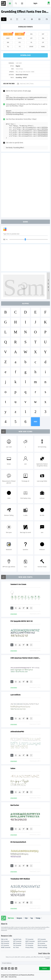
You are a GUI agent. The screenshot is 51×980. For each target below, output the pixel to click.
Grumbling (19, 78)
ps (31, 42)
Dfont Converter (42, 945)
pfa (43, 38)
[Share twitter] (9, 968)
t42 (8, 47)
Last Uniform (15, 695)
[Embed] (27, 608)
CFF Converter (5, 945)
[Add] (4, 19)
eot (43, 34)
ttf (8, 34)
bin (8, 42)
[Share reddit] (6, 968)
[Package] (32, 19)
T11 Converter (29, 945)
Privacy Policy (29, 947)
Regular (18, 66)
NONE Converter (6, 947)
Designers (19, 918)
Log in (35, 3)
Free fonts (4, 4)
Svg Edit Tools (17, 939)
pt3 (20, 42)
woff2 (20, 38)
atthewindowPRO (17, 732)
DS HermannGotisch (18, 842)
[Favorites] (10, 19)
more (35, 422)
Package (38, 918)
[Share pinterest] (13, 968)
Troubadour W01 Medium (20, 879)
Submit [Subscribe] (45, 968)
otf (31, 38)
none (43, 47)
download (25, 55)
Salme (13, 768)
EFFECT (25, 78)
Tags (32, 918)
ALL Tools (16, 947)
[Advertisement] (25, 185)
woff (8, 38)
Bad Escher (15, 805)
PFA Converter (5, 943)
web (20, 34)
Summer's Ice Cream (18, 584)
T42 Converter (17, 945)
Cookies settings (42, 947)
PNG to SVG (4, 939)
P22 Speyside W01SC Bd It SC (22, 621)
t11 (20, 47)
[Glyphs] (24, 19)
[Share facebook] (2, 968)
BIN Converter (17, 943)
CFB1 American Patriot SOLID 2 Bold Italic (25, 658)
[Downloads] (20, 608)
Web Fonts (11, 918)
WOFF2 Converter (43, 941)
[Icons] (39, 19)
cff (43, 42)
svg (31, 34)
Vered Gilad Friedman (22, 75)
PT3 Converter (30, 943)
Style (26, 918)
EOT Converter (17, 941)
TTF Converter (29, 939)
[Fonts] (47, 19)
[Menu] (22, 3)
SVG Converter (5, 941)
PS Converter (41, 943)
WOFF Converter (30, 941)
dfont (31, 47)
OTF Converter (42, 939)
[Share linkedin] (16, 968)
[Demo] (17, 19)
